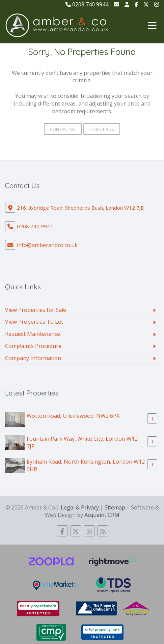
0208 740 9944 (87, 4)
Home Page (102, 129)
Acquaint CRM (102, 515)
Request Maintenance (33, 334)
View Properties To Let (34, 322)
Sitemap (115, 507)
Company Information (33, 358)
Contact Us (63, 129)
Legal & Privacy (80, 507)
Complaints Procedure (33, 346)
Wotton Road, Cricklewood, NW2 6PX (73, 415)
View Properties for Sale (36, 310)
